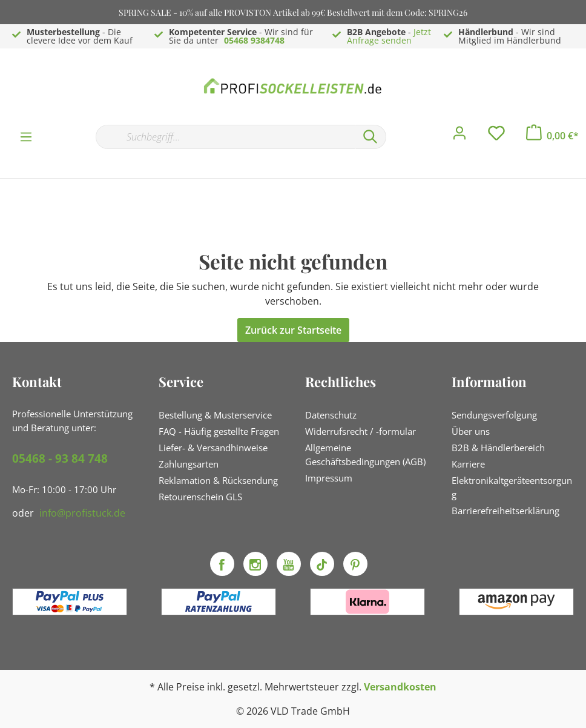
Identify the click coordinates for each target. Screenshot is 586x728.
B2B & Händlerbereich (498, 448)
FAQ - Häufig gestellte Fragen (219, 431)
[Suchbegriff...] (225, 137)
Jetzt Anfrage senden (389, 36)
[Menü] (26, 136)
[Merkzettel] (496, 136)
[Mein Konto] (459, 136)
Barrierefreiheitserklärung (505, 511)
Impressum (329, 478)
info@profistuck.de (82, 513)
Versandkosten (400, 687)
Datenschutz (331, 415)
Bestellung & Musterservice (215, 415)
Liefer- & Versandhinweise (213, 448)
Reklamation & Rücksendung (218, 480)
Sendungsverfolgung (494, 415)
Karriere (468, 464)
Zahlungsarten (189, 464)
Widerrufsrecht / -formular (360, 431)
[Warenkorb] (552, 136)
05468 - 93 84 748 (60, 458)
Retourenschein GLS (200, 497)
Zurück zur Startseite (293, 330)
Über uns (471, 431)
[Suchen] (370, 137)
